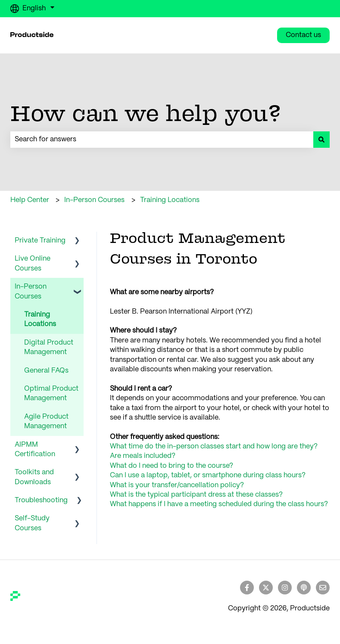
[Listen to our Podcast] (304, 588)
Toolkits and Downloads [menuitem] (34, 477)
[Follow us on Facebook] (247, 588)
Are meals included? (143, 456)
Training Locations (170, 200)
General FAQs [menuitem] (46, 371)
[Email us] (323, 588)
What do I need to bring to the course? (172, 466)
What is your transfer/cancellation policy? (177, 485)
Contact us (303, 35)
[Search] (321, 140)
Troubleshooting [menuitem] (41, 500)
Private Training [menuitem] (40, 241)
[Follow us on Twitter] (266, 588)
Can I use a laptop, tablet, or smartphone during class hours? (208, 475)
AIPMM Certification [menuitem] (35, 450)
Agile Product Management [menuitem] (46, 422)
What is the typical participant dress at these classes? (196, 495)
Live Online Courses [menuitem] (33, 263)
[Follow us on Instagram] (285, 588)
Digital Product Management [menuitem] (49, 347)
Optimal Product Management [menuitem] (51, 394)
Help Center (30, 200)
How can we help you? (146, 113)
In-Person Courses (94, 200)
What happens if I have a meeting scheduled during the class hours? (219, 504)
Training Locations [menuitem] (40, 319)
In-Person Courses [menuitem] (31, 291)
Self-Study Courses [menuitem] (32, 523)
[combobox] (162, 140)
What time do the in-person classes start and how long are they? (214, 446)
